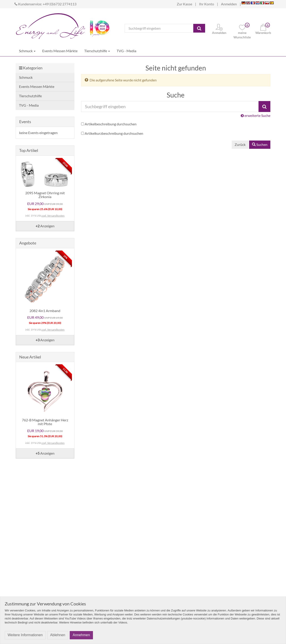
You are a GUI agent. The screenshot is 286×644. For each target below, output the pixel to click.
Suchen (260, 144)
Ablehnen (58, 635)
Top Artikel (29, 150)
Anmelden (229, 4)
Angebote (28, 243)
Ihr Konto (207, 4)
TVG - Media (126, 51)
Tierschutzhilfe (97, 51)
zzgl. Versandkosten (53, 216)
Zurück (240, 144)
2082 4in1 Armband (45, 311)
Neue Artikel (30, 357)
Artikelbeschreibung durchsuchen (111, 124)
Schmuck (27, 51)
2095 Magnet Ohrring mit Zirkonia (45, 195)
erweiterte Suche (256, 115)
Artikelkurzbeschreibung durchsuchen (114, 133)
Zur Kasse (184, 4)
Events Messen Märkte (60, 51)
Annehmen (81, 635)
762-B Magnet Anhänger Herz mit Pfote (45, 422)
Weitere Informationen (25, 635)
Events (25, 122)
